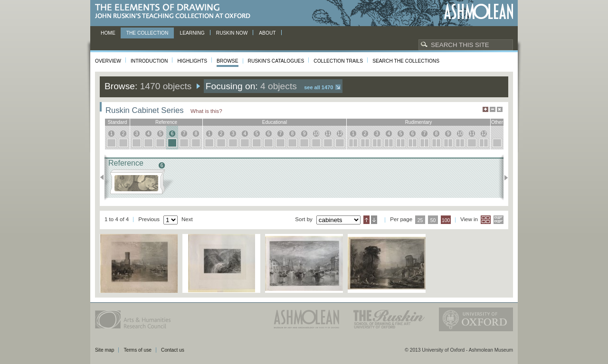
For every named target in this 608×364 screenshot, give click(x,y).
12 (340, 134)
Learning (192, 33)
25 (420, 220)
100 (446, 220)
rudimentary (419, 122)
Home (108, 33)
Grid (486, 220)
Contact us (173, 350)
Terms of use (138, 350)
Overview (108, 61)
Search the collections (406, 61)
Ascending (366, 220)
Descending (374, 220)
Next (503, 177)
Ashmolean (479, 12)
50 (433, 220)
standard (118, 122)
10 (316, 134)
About (267, 33)
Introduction (149, 61)
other (497, 122)
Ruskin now (232, 33)
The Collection (147, 33)
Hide (500, 109)
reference (166, 122)
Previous (105, 177)
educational (275, 122)
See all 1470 (318, 87)
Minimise (493, 109)
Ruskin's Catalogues (276, 61)
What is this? (206, 111)
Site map (104, 350)
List (499, 220)
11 (328, 134)
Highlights (192, 61)
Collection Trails (338, 61)
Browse (228, 61)
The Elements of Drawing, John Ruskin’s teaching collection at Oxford (176, 12)
